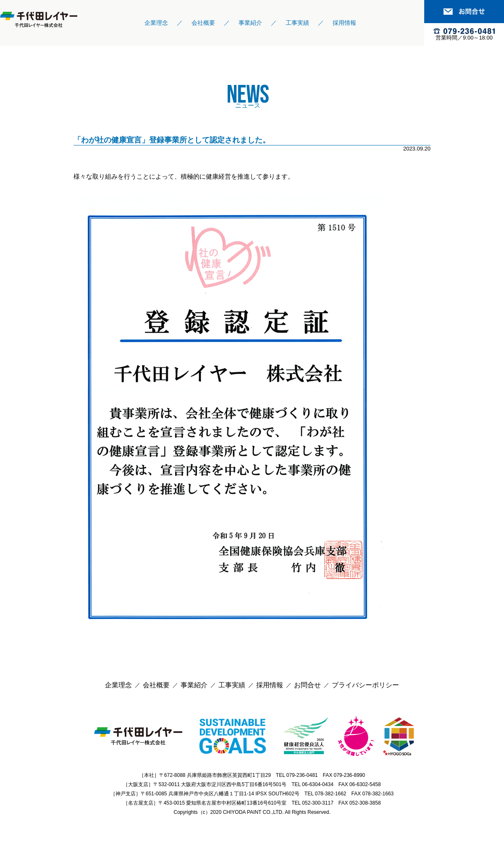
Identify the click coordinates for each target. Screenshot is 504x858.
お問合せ (307, 685)
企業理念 (156, 23)
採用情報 (344, 23)
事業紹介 (250, 23)
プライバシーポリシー (365, 685)
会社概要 (203, 23)
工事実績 (297, 23)
